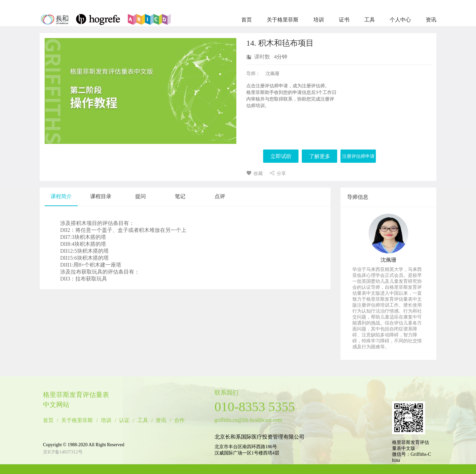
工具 (370, 20)
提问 (140, 196)
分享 (278, 173)
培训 (319, 20)
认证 (124, 420)
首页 (247, 20)
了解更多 (320, 156)
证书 (344, 20)
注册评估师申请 (358, 156)
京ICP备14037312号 (63, 452)
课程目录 (101, 196)
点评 (220, 196)
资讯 (431, 20)
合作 (179, 420)
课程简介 (61, 196)
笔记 (180, 196)
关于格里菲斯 (283, 20)
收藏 (255, 173)
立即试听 (281, 156)
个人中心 (400, 20)
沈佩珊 (388, 260)
